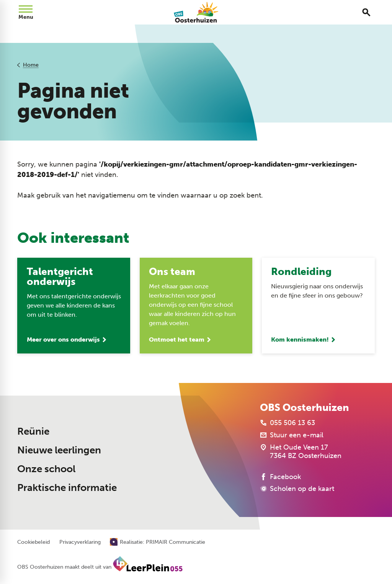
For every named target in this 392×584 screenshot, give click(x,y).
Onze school (46, 469)
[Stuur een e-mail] (292, 435)
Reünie (33, 431)
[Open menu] (26, 12)
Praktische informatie (67, 488)
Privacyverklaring (80, 542)
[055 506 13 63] (287, 423)
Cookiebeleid (33, 542)
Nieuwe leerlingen (59, 450)
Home (31, 65)
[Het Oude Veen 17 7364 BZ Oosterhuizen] (301, 451)
